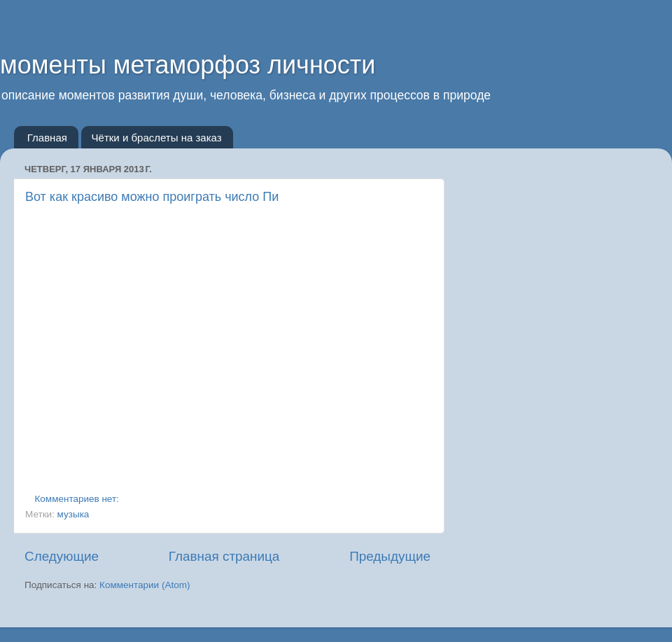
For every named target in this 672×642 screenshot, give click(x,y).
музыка (73, 514)
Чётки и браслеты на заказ (157, 138)
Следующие (62, 556)
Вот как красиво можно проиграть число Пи (152, 197)
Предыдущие (390, 556)
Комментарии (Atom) (145, 585)
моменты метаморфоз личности (188, 65)
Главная (47, 138)
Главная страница (224, 556)
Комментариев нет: (78, 499)
